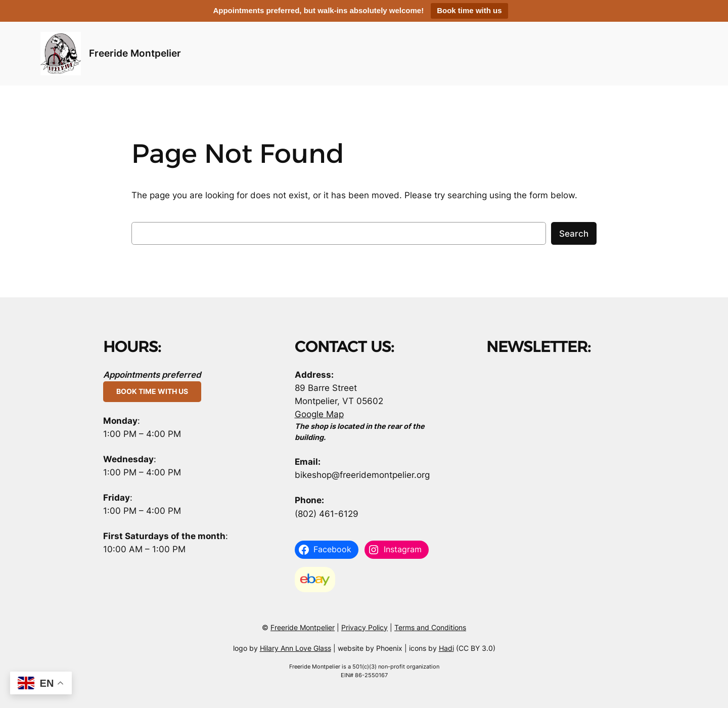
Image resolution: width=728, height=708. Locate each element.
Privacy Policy (365, 627)
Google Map (319, 414)
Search (574, 234)
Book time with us (469, 10)
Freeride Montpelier (135, 53)
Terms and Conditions (430, 627)
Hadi (446, 648)
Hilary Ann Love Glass (295, 648)
